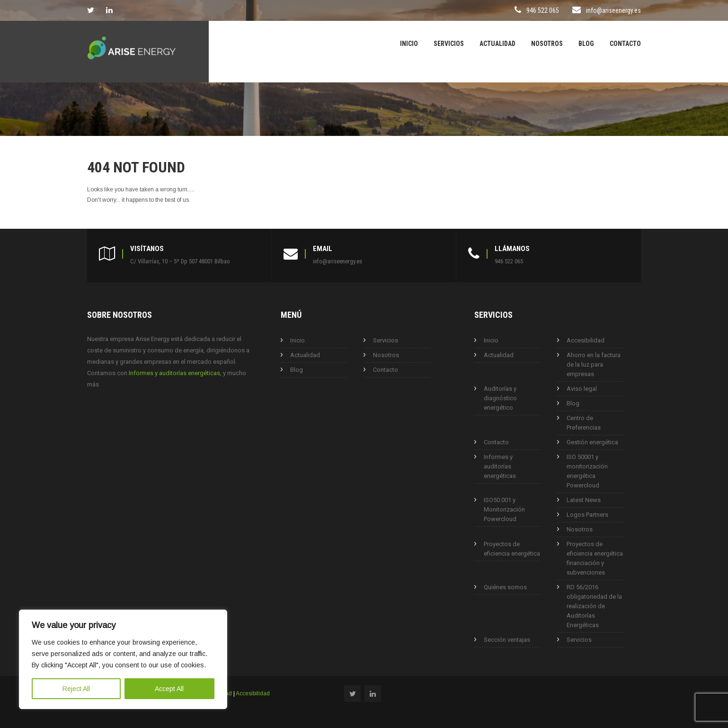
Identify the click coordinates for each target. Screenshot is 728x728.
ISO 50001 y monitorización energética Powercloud (587, 471)
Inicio (409, 44)
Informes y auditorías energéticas (174, 373)
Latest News (584, 500)
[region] (123, 659)
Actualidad (497, 44)
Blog (586, 44)
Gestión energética (592, 442)
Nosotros (547, 44)
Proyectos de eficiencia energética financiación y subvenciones (595, 558)
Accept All (169, 689)
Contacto (625, 44)
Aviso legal (582, 389)
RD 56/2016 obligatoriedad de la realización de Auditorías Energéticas (594, 606)
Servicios (449, 44)
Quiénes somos (505, 587)
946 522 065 (537, 10)
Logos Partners (587, 515)
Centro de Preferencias (584, 423)
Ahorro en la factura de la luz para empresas (594, 364)
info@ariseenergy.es (613, 10)
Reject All (76, 689)
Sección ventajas (507, 640)
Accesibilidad (586, 340)
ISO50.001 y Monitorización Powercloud (504, 509)
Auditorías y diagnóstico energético (500, 398)
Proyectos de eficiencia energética (512, 549)
